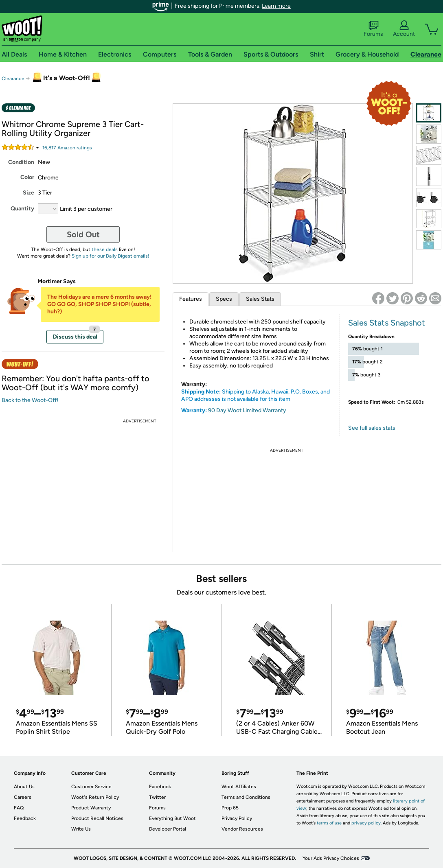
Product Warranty (91, 808)
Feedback (25, 818)
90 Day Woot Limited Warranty (247, 410)
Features (191, 299)
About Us (24, 787)
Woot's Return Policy (95, 797)
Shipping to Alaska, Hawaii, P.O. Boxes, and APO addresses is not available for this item (255, 395)
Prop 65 (230, 808)
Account (404, 29)
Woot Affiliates (239, 787)
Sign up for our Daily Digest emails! (111, 256)
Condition (21, 162)
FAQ (19, 808)
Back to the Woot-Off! (30, 400)
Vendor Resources (242, 829)
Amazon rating (67, 148)
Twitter (157, 797)
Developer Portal (168, 829)
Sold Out (83, 234)
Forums (373, 29)
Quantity (22, 209)
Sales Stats (260, 299)
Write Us (81, 829)
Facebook (160, 787)
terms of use (329, 823)
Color (27, 177)
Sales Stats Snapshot (387, 323)
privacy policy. (366, 823)
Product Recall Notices (97, 818)
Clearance (13, 79)
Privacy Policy (237, 818)
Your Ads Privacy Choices (331, 858)
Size (29, 193)
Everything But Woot (172, 818)
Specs (224, 299)
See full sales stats (372, 428)
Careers (23, 797)
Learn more (276, 6)
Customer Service (91, 787)
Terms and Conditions (246, 797)
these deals (105, 249)
